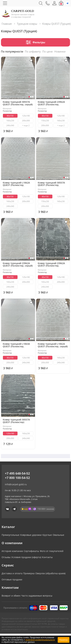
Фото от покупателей (52, 551)
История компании (12, 551)
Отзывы (6, 557)
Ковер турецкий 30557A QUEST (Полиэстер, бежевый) (51, 184)
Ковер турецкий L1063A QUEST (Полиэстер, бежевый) (16, 345)
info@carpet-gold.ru (16, 484)
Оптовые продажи (12, 579)
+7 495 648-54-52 (17, 473)
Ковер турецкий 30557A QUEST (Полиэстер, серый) (18, 103)
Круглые (47, 535)
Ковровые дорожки (31, 535)
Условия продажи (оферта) (26, 557)
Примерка (29, 573)
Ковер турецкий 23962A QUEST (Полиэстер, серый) (18, 264)
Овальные (58, 535)
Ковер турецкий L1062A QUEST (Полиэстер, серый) (53, 345)
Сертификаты (31, 551)
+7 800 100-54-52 (17, 478)
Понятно (64, 640)
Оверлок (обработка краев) (50, 573)
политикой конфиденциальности (40, 640)
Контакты (47, 557)
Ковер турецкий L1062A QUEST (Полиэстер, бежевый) (16, 184)
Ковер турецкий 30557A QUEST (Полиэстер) (16, 421)
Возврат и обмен (11, 596)
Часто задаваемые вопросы (37, 596)
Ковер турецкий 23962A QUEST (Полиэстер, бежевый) (51, 103)
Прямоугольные (11, 535)
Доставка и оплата (12, 573)
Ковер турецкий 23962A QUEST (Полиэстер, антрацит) (51, 264)
